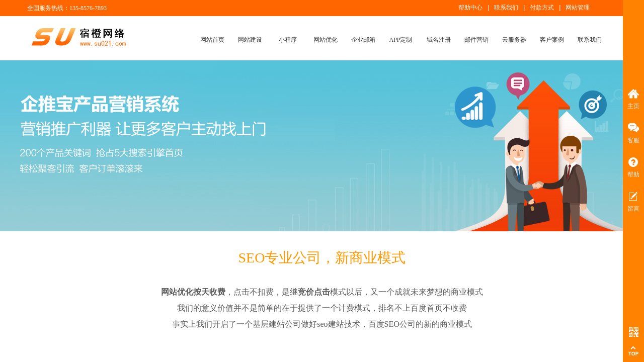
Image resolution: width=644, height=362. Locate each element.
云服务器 (514, 40)
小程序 (288, 40)
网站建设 (250, 40)
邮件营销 (476, 40)
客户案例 (552, 40)
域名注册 (439, 40)
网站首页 (212, 40)
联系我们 (590, 40)
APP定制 (400, 40)
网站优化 (326, 40)
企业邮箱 (363, 40)
